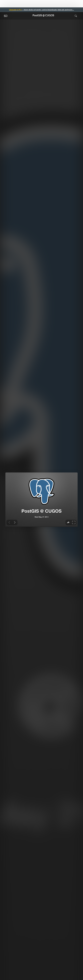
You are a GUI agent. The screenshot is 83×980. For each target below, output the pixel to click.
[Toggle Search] (76, 16)
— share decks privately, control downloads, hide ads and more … (41, 10)
